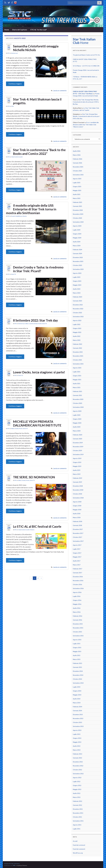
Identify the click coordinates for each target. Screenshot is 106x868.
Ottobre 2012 (77, 770)
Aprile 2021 (77, 384)
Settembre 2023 (78, 269)
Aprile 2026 (77, 151)
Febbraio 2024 (77, 250)
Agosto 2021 (77, 368)
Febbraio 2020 (77, 435)
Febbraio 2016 (77, 616)
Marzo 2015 (77, 659)
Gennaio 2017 (77, 573)
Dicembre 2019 (78, 443)
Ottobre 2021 (77, 360)
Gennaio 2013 (77, 758)
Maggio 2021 (77, 380)
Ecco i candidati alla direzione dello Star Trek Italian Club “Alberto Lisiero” (86, 125)
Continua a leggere (15, 84)
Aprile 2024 (77, 242)
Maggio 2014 (77, 695)
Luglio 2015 (77, 644)
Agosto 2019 (77, 458)
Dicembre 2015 (78, 624)
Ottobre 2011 (77, 817)
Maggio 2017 (77, 557)
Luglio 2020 (77, 415)
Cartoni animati (33, 324)
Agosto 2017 (77, 545)
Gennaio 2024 (77, 253)
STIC (9, 53)
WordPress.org (78, 853)
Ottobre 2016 (77, 584)
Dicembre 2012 (78, 762)
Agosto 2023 (77, 273)
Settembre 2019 (78, 454)
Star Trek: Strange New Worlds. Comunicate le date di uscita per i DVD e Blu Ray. (86, 102)
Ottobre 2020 (77, 403)
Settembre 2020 (78, 407)
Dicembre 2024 (78, 210)
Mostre (25, 216)
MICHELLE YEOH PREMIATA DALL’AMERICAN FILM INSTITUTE (37, 423)
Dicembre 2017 (78, 529)
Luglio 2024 (77, 230)
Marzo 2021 (77, 387)
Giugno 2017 (77, 553)
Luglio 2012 (77, 781)
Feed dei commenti (79, 849)
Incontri (20, 157)
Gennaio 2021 (77, 395)
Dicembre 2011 (78, 809)
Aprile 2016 (77, 608)
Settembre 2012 (78, 774)
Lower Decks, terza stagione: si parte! (39, 372)
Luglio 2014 (77, 687)
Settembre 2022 (78, 317)
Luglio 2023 (77, 277)
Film (13, 106)
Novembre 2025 (78, 167)
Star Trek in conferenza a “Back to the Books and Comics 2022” (39, 152)
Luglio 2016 (77, 596)
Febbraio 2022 (77, 344)
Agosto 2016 (77, 592)
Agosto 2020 (77, 411)
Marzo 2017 (77, 565)
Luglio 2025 (77, 183)
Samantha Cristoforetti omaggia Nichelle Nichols (36, 48)
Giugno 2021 (77, 376)
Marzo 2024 (77, 246)
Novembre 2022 (78, 309)
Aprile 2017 (77, 561)
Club (13, 157)
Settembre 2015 (78, 636)
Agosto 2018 (77, 502)
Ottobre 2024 (77, 218)
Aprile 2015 (77, 655)
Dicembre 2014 (78, 671)
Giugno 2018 (77, 506)
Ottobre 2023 (77, 265)
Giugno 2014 (77, 691)
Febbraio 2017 (77, 569)
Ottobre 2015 (77, 632)
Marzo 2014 (77, 703)
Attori (27, 324)
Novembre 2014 (78, 675)
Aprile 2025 (77, 194)
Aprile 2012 (77, 793)
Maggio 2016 (77, 604)
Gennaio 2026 (77, 163)
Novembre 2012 (78, 766)
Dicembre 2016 (78, 577)
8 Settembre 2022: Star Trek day (35, 320)
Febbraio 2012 (77, 801)
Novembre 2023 (78, 261)
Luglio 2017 (77, 549)
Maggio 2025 (77, 190)
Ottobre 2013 (77, 722)
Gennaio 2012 (77, 805)
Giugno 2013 (77, 738)
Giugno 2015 (77, 648)
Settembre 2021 (78, 364)
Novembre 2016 (78, 581)
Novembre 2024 (78, 214)
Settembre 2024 (78, 222)
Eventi (16, 157)
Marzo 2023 (77, 293)
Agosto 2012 (77, 778)
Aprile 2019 (77, 470)
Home (7, 30)
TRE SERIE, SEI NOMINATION (34, 477)
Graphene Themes (22, 865)
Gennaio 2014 (77, 711)
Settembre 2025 (78, 175)
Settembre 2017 (78, 541)
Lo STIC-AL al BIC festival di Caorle (37, 526)
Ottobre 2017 (77, 537)
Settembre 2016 (78, 588)
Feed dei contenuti (79, 845)
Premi (21, 429)
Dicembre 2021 (78, 352)
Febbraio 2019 (77, 478)
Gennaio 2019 (77, 482)
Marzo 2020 (77, 431)
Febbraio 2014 (77, 707)
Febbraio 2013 (77, 754)
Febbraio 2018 (77, 521)
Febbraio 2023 (77, 297)
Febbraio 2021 (77, 391)
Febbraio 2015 (77, 663)
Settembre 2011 (78, 821)
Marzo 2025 (77, 198)
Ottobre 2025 (77, 171)
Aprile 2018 (77, 514)
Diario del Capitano (20, 30)
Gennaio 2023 (77, 301)
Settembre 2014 (78, 683)
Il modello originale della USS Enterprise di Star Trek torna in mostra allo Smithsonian (31, 209)
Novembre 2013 (78, 718)
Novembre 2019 (78, 447)
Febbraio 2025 (77, 202)
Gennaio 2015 (77, 667)
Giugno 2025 (77, 186)
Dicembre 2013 (78, 714)
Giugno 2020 (77, 419)
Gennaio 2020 (77, 439)
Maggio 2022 (77, 332)
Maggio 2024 (77, 238)
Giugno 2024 (77, 234)
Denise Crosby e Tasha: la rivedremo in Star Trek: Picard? (38, 269)
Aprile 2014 (77, 699)
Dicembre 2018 (78, 486)
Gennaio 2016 (77, 620)
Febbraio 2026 (77, 159)
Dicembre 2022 (78, 305)
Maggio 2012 (77, 789)
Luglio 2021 (77, 372)
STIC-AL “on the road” (39, 30)
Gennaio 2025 (77, 206)
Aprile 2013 (77, 746)
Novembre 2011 (78, 813)
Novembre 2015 (78, 628)
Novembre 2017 (78, 533)
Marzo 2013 (77, 750)
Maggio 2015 (77, 651)
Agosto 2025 (77, 179)
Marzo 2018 (77, 517)
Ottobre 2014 (77, 679)
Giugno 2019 (77, 462)
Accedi (75, 841)
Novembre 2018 (78, 490)
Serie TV (14, 274)
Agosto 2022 (77, 320)
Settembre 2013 (78, 726)
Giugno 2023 (77, 281)
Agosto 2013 (77, 730)
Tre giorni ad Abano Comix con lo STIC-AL (86, 55)
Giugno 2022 (77, 328)
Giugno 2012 (77, 785)
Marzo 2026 (77, 155)
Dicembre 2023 (78, 257)
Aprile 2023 (77, 289)
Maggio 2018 (77, 510)
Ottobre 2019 (77, 450)
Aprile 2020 (77, 427)
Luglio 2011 (77, 829)
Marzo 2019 (77, 474)
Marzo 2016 (77, 612)
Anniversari (15, 53)
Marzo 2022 (77, 340)
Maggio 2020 (77, 423)
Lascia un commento (60, 91)
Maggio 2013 (77, 742)
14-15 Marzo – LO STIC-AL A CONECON (86, 66)
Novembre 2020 (78, 399)
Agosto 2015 (77, 640)
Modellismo (19, 216)
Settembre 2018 (78, 498)
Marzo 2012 (77, 797)
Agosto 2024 (77, 226)
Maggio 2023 (77, 285)
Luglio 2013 (77, 734)
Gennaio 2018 (77, 525)
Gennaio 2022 (77, 348)
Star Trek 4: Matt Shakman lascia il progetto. (37, 101)
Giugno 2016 (77, 600)
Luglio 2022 (77, 324)
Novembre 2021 (78, 356)
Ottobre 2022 (77, 313)
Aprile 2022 (77, 336)
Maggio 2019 (77, 466)
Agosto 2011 (77, 825)
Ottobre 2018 (77, 494)
